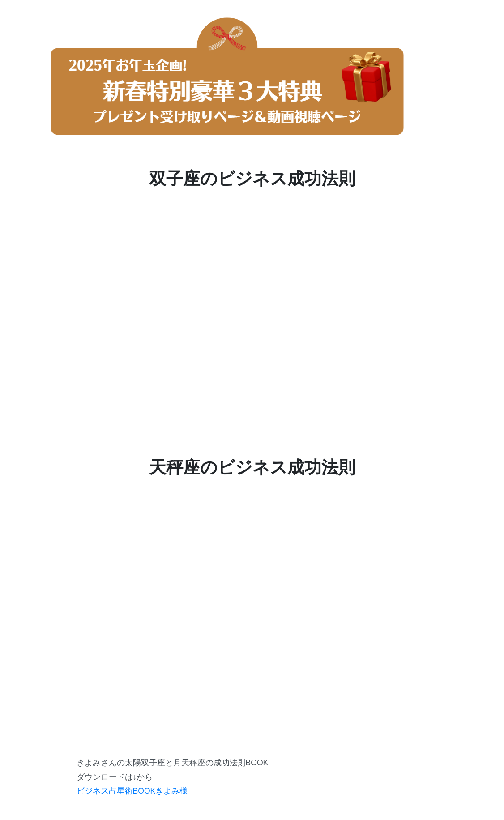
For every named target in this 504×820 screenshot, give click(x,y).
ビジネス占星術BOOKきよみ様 (132, 791)
